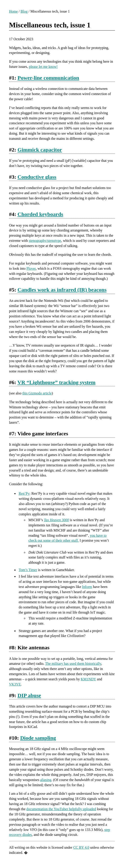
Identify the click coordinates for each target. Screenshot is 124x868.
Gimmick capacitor (40, 150)
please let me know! (43, 67)
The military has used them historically (73, 664)
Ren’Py (24, 493)
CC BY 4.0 (81, 847)
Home (13, 11)
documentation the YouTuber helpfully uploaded (61, 809)
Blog (24, 11)
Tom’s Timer (28, 570)
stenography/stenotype (45, 241)
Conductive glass (37, 177)
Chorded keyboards (40, 214)
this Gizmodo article (37, 393)
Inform (87, 587)
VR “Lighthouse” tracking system (56, 382)
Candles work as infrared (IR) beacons (62, 290)
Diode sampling (38, 738)
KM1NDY (88, 679)
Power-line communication (48, 78)
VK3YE (15, 684)
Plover (31, 268)
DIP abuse (29, 695)
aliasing (46, 780)
